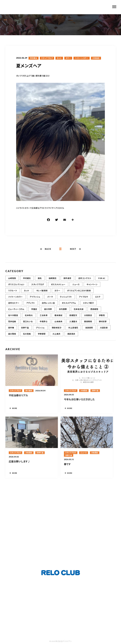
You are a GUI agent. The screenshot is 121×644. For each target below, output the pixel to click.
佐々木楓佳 (13, 319)
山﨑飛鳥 (12, 282)
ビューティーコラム (16, 312)
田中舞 (11, 331)
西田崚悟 (94, 312)
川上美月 (57, 337)
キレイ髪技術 (42, 294)
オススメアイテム (69, 306)
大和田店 (96, 58)
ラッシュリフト (66, 300)
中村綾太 (34, 58)
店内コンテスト (85, 282)
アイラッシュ (35, 300)
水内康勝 (63, 312)
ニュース (76, 288)
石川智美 (27, 337)
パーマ (50, 300)
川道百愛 (104, 331)
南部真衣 (71, 337)
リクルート (13, 294)
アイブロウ (84, 300)
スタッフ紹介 (88, 306)
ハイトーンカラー (82, 58)
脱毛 (40, 282)
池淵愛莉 (89, 331)
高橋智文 (73, 319)
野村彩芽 (103, 325)
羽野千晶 (25, 331)
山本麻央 (58, 325)
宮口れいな (28, 325)
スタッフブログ (47, 58)
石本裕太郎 (79, 312)
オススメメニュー (58, 288)
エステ (98, 300)
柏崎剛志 (53, 282)
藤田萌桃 (88, 325)
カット (59, 58)
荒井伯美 (12, 325)
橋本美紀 (58, 319)
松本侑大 (29, 319)
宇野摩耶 (42, 337)
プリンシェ (40, 331)
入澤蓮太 (73, 325)
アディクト (31, 306)
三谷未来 (44, 319)
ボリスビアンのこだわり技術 (79, 294)
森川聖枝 (12, 337)
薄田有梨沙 (57, 331)
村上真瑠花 (73, 331)
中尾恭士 (44, 325)
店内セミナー (14, 306)
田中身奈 (67, 282)
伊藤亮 (102, 319)
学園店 (34, 312)
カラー (68, 58)
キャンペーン (92, 288)
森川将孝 (48, 312)
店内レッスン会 (48, 306)
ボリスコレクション (16, 288)
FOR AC (102, 282)
